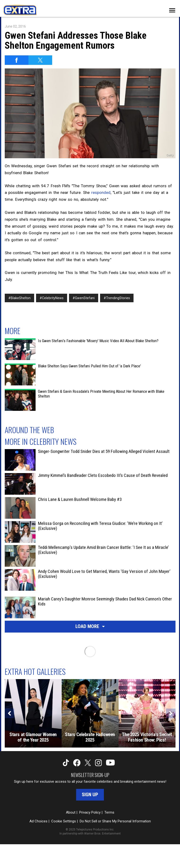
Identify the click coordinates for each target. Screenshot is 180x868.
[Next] (171, 713)
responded (101, 192)
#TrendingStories (117, 298)
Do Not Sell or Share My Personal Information (115, 821)
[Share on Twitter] (40, 60)
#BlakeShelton (19, 298)
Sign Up (90, 795)
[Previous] (9, 713)
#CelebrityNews (52, 298)
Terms (109, 812)
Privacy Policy (90, 812)
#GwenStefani (84, 298)
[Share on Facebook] (17, 60)
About (71, 812)
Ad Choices (38, 821)
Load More (90, 626)
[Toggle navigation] (172, 10)
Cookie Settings (64, 821)
